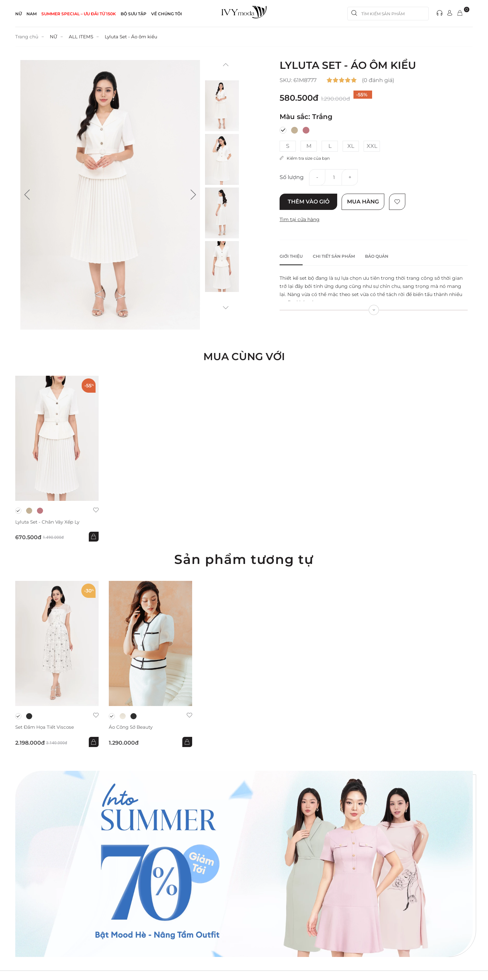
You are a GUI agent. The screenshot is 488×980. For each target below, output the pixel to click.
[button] (27, 195)
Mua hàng (364, 202)
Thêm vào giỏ (309, 202)
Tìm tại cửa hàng (300, 219)
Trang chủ (27, 37)
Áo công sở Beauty (132, 727)
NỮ (18, 14)
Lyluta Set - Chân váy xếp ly (48, 522)
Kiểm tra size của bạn (305, 158)
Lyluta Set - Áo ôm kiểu (133, 37)
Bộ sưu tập (134, 14)
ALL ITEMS (82, 37)
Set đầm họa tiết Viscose (46, 727)
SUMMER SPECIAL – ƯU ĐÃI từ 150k (79, 14)
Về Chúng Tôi (167, 14)
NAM (32, 14)
